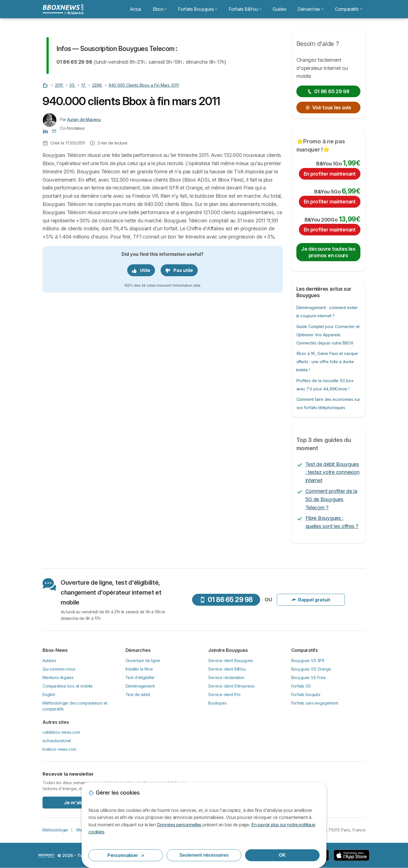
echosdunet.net (57, 741)
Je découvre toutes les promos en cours (328, 252)
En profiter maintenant (330, 174)
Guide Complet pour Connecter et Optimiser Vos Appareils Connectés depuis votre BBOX (328, 335)
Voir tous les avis (328, 108)
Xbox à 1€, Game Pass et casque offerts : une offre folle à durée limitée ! (327, 362)
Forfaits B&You (245, 9)
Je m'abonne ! (80, 803)
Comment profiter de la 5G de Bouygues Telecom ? (331, 499)
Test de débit (138, 694)
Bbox (160, 9)
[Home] (46, 85)
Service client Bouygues (230, 660)
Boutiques (217, 703)
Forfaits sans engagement (315, 703)
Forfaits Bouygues (198, 9)
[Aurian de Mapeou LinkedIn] (45, 131)
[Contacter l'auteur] (54, 131)
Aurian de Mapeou (84, 119)
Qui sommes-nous (59, 669)
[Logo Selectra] (63, 9)
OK (282, 855)
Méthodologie (55, 830)
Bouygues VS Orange (311, 669)
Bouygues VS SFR (308, 660)
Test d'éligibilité (140, 677)
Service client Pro (224, 694)
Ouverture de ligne (143, 660)
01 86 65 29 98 (328, 91)
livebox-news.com (59, 749)
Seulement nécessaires (204, 855)
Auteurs (49, 660)
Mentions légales (58, 677)
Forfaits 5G (301, 686)
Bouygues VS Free (309, 677)
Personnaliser (126, 855)
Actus (136, 9)
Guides (279, 9)
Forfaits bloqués (306, 694)
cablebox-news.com (61, 732)
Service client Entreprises (231, 686)
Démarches (311, 9)
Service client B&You (227, 669)
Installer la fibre (139, 669)
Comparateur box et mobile (68, 686)
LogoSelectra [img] (46, 856)
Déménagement (140, 686)
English (49, 694)
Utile (141, 270)
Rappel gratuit (311, 600)
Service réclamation (226, 677)
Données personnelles (179, 825)
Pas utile (179, 270)
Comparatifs (348, 9)
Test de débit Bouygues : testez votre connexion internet (332, 472)
